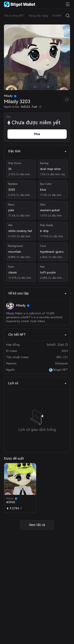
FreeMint (58, 16)
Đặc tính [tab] (37, 151)
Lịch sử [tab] (37, 383)
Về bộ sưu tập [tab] (37, 293)
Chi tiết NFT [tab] (37, 335)
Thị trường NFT (14, 16)
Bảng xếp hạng (38, 16)
